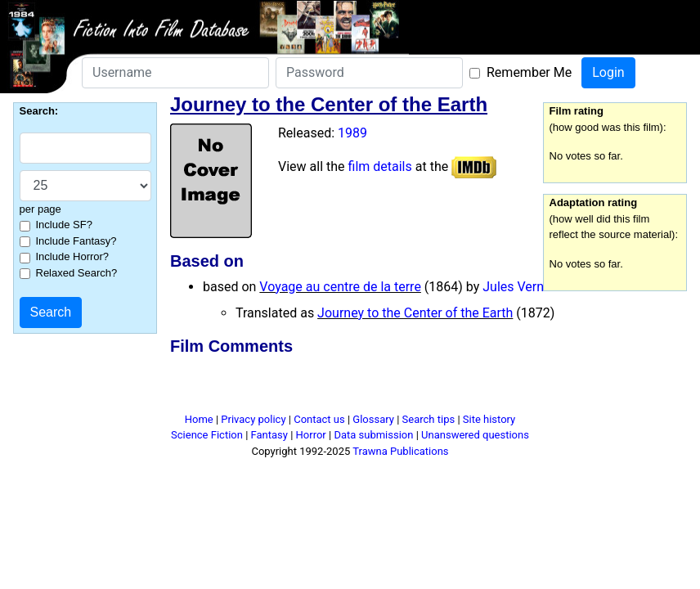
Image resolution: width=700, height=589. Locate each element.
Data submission (373, 435)
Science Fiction (207, 435)
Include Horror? (73, 256)
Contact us (319, 419)
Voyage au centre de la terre (340, 287)
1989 (352, 133)
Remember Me (529, 72)
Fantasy (269, 435)
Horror (311, 435)
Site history (489, 419)
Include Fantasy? (76, 241)
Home (199, 419)
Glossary (373, 419)
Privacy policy (253, 419)
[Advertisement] (350, 387)
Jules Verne (516, 287)
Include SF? (64, 225)
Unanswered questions (475, 435)
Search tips (429, 419)
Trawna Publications (400, 451)
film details (380, 166)
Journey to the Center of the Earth (415, 313)
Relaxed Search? (77, 273)
